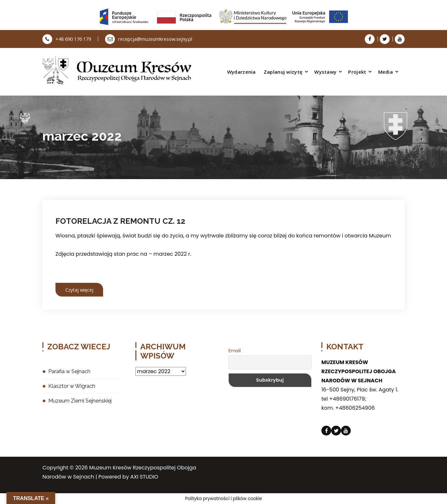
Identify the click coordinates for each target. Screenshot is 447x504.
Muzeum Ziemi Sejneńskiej (80, 401)
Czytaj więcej (79, 290)
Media (386, 72)
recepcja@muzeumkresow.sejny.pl (149, 39)
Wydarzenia (241, 72)
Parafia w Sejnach (69, 371)
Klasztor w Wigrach (72, 386)
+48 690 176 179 (67, 39)
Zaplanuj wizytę (283, 72)
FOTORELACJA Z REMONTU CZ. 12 (120, 221)
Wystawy (325, 72)
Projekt (357, 72)
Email (235, 351)
